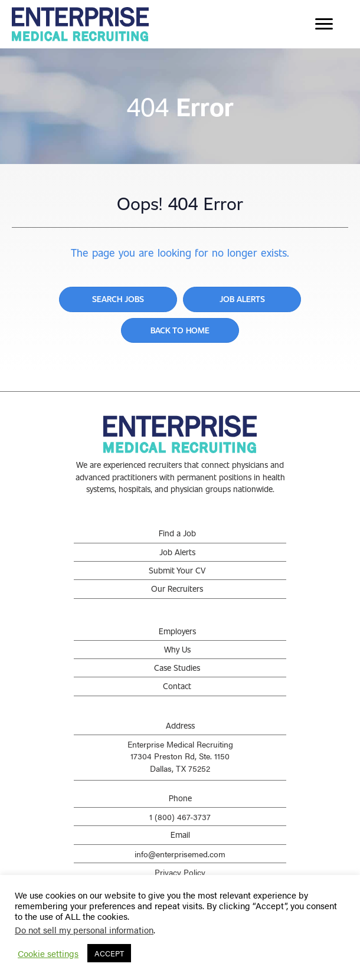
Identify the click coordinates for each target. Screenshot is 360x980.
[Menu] (324, 24)
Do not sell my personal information (84, 930)
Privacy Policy (180, 872)
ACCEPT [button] (109, 953)
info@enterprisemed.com (180, 854)
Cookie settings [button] (48, 953)
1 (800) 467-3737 (180, 817)
